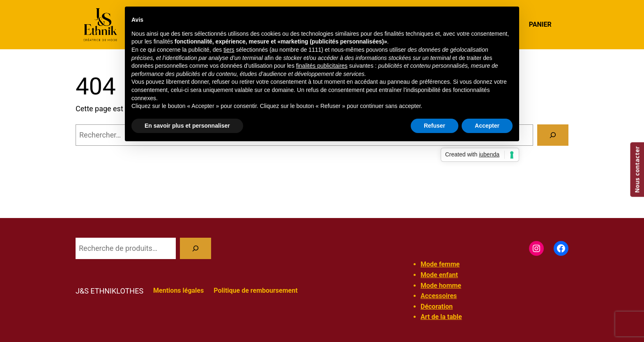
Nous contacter (637, 169)
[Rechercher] (553, 135)
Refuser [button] (435, 126)
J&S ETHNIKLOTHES (109, 291)
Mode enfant (439, 275)
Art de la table (441, 317)
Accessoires (439, 296)
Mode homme (441, 286)
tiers (229, 50)
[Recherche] (195, 248)
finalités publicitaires (322, 66)
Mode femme (440, 264)
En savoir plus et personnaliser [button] (187, 126)
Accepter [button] (487, 126)
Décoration (437, 306)
